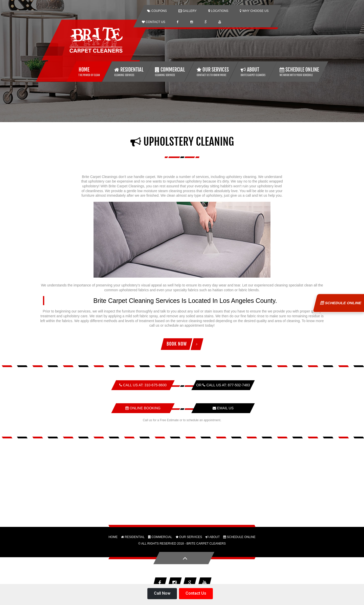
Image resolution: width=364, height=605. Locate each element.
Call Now (162, 593)
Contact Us (196, 593)
